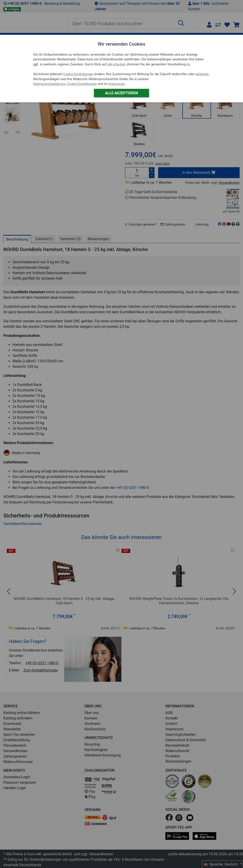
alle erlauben (117, 64)
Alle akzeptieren (121, 93)
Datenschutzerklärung (49, 84)
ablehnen (202, 74)
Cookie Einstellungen (79, 74)
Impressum (117, 84)
